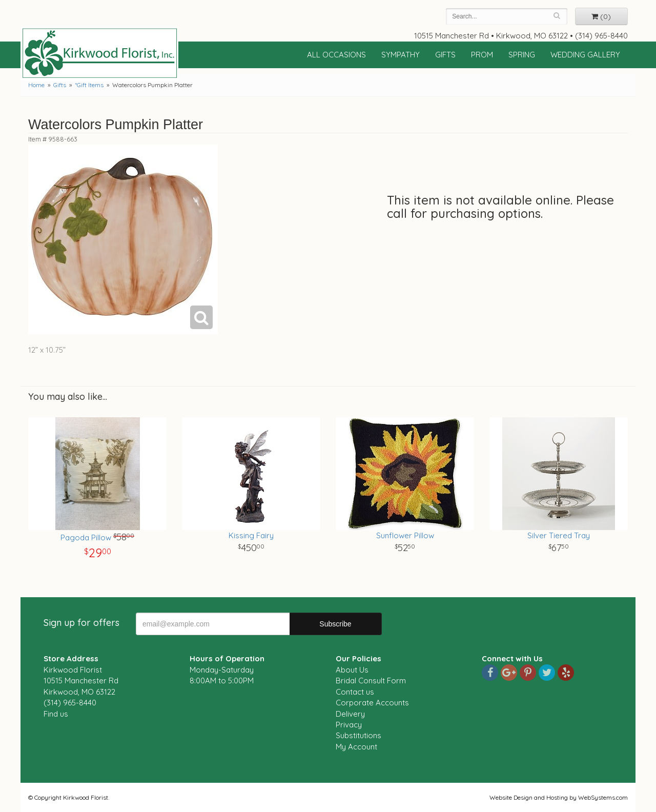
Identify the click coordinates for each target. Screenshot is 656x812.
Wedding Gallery (585, 55)
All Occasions (336, 55)
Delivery (350, 714)
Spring (522, 55)
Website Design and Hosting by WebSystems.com (559, 797)
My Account (356, 747)
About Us (352, 670)
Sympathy (401, 55)
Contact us (355, 692)
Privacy (349, 725)
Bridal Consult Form (371, 681)
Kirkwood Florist (99, 53)
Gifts (445, 55)
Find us (56, 714)
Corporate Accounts (372, 703)
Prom (482, 55)
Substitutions (358, 735)
